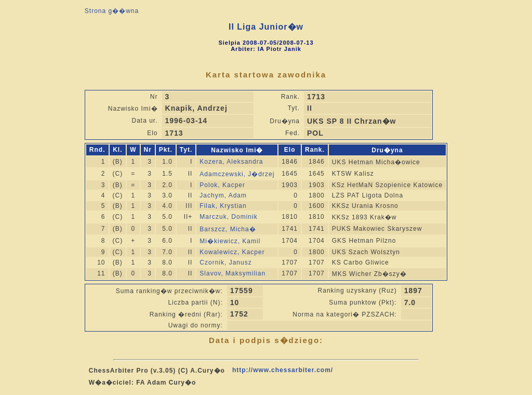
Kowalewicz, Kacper (232, 252)
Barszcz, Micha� (228, 229)
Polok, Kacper (222, 185)
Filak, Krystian (223, 206)
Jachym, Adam (223, 195)
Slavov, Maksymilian (232, 273)
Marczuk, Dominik (228, 217)
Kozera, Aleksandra (231, 162)
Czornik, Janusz (225, 262)
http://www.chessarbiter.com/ (283, 370)
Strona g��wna (112, 11)
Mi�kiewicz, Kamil (230, 241)
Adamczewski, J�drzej (237, 174)
